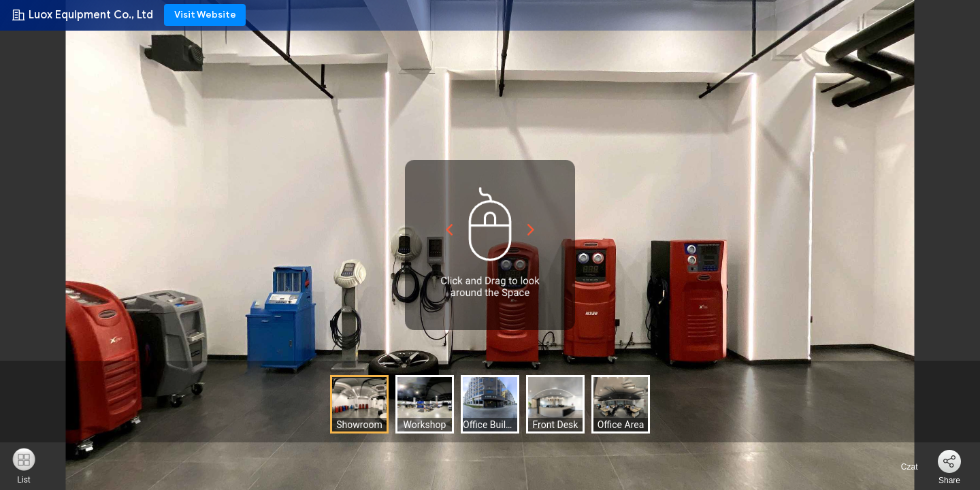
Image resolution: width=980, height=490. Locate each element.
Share (949, 480)
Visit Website (205, 15)
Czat (901, 467)
